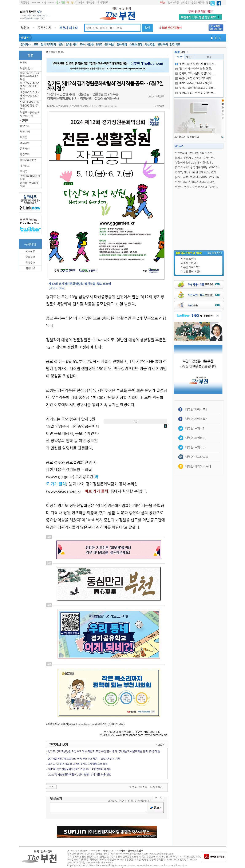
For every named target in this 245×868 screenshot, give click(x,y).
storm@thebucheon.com (105, 106)
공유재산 (25, 149)
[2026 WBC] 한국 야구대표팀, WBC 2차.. (198, 177)
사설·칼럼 (150, 45)
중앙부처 (25, 126)
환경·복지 (163, 45)
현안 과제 (25, 132)
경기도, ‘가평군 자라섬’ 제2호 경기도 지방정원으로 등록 (78, 764)
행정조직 (25, 154)
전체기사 (25, 45)
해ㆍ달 (70, 3)
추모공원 (25, 143)
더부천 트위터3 (189, 263)
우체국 (24, 172)
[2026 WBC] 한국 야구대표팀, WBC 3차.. (198, 168)
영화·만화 (122, 45)
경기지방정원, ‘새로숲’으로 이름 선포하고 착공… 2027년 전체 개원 (84, 759)
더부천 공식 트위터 (191, 272)
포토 (36, 45)
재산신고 (25, 166)
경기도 (25, 121)
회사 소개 (72, 851)
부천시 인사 (26, 68)
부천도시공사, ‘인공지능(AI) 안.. (195, 83)
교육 (82, 45)
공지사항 (30, 251)
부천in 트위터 (188, 259)
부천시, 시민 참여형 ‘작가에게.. (194, 78)
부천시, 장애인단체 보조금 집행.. (195, 88)
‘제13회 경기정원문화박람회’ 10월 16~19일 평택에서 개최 (80, 769)
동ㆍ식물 (61, 3)
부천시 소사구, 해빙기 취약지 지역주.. (195, 182)
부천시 (24, 63)
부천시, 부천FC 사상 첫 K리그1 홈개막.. (196, 187)
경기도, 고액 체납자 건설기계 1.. (195, 74)
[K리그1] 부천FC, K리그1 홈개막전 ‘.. (195, 158)
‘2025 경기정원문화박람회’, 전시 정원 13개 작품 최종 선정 (80, 775)
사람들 (90, 45)
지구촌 (192, 3)
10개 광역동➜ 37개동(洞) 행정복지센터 (30, 106)
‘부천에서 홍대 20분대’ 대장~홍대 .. (194, 163)
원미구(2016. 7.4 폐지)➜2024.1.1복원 (30, 76)
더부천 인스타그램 (197, 457)
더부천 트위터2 (195, 438)
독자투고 (30, 263)
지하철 (24, 137)
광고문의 (84, 851)
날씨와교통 (174, 3)
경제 (68, 45)
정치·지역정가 (48, 45)
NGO (99, 45)
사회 (75, 45)
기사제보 (80, 3)
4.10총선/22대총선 (170, 28)
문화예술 (109, 45)
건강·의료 (175, 45)
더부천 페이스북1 (196, 409)
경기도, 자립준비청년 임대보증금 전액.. (196, 172)
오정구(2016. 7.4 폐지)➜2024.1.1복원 (30, 96)
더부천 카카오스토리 (198, 466)
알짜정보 (30, 257)
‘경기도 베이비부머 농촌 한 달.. (194, 69)
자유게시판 (203, 3)
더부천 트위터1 (195, 428)
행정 (61, 45)
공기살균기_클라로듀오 (186, 137)
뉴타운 (184, 3)
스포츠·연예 (136, 45)
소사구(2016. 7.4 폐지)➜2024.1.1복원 (30, 86)
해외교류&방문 (28, 160)
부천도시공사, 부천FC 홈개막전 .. (195, 93)
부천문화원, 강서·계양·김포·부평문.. (194, 153)
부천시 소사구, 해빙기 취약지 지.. (195, 64)
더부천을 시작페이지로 (97, 3)
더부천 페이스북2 (190, 267)
